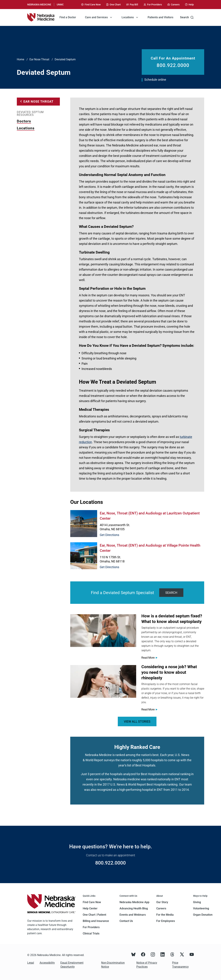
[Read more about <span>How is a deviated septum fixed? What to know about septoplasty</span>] (103, 631)
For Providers (91, 927)
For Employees (166, 921)
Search (187, 17)
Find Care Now (92, 902)
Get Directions (109, 535)
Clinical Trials (91, 933)
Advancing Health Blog (134, 908)
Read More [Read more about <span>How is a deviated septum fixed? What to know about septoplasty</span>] (148, 658)
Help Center (90, 908)
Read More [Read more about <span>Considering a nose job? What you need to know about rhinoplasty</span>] (148, 709)
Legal (31, 963)
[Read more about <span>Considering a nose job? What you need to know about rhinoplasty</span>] (103, 681)
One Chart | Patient (94, 915)
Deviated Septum (65, 59)
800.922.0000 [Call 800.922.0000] (173, 65)
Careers (161, 908)
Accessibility (47, 963)
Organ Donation (203, 915)
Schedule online (155, 80)
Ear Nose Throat (39, 59)
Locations (26, 128)
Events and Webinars (133, 915)
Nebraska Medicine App (134, 902)
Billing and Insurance (96, 921)
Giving (197, 902)
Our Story (162, 902)
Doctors (24, 121)
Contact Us (126, 921)
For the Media (165, 915)
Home (20, 59)
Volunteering (201, 908)
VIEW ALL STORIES (137, 721)
